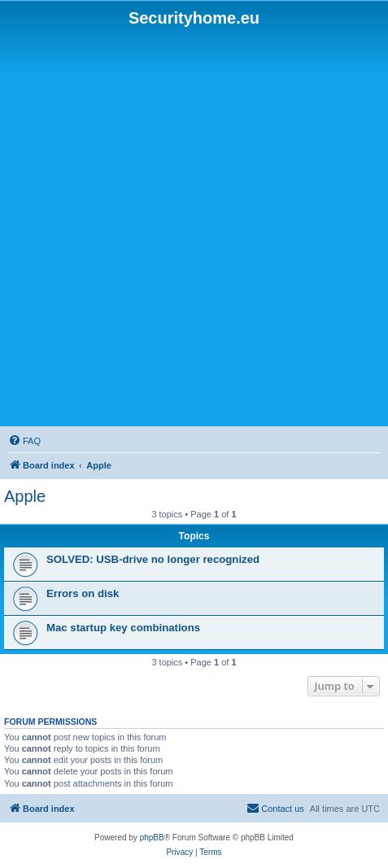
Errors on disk (83, 593)
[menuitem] (24, 441)
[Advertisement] (194, 227)
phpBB (152, 837)
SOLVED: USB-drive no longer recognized (153, 559)
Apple (25, 496)
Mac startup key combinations (123, 628)
